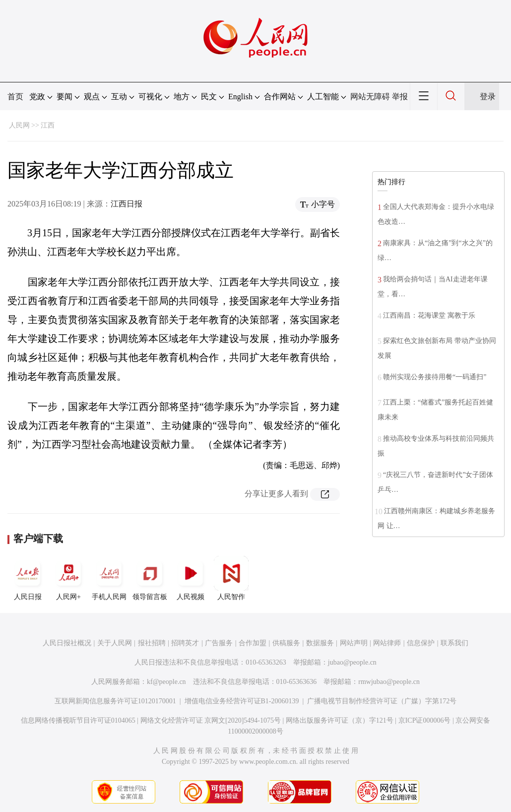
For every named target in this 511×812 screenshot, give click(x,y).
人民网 (19, 125)
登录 (488, 97)
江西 (48, 125)
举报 (400, 97)
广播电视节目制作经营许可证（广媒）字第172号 (382, 701)
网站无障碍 (370, 97)
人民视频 (191, 578)
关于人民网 (115, 643)
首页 (15, 97)
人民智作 (231, 578)
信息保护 (421, 643)
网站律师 (387, 643)
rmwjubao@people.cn (389, 682)
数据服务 (320, 643)
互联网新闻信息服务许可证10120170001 (115, 701)
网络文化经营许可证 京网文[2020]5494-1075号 (211, 720)
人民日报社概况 (67, 643)
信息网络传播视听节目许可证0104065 (78, 720)
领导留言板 (150, 578)
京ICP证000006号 (425, 720)
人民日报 (28, 578)
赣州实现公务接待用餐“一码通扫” (435, 377)
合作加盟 (253, 643)
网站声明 (354, 643)
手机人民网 (109, 578)
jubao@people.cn (352, 662)
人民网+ (68, 578)
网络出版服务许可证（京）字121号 (340, 720)
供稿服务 (286, 643)
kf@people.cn (166, 682)
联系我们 (454, 643)
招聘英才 (185, 643)
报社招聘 (152, 643)
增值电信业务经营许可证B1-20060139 (242, 701)
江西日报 (127, 204)
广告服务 (219, 643)
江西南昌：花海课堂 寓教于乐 (429, 315)
